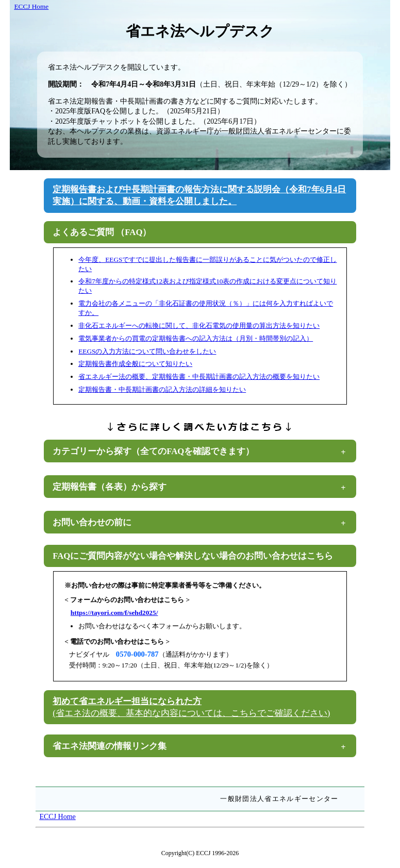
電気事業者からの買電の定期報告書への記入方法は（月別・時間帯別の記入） (196, 338)
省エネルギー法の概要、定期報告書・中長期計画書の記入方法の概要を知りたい (199, 377)
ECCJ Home (31, 6)
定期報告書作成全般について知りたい (135, 364)
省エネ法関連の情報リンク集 (110, 746)
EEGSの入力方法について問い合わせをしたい (147, 351)
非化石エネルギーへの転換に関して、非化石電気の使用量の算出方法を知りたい (199, 326)
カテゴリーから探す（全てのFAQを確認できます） (153, 451)
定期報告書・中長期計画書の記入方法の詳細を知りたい (162, 389)
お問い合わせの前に (92, 522)
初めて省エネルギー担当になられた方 (191, 707)
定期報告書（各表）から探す (110, 487)
